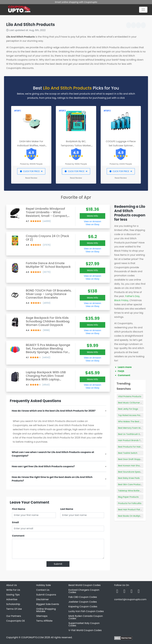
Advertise (12, 599)
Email (15, 522)
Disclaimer (42, 599)
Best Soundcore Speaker (131, 472)
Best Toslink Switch (128, 453)
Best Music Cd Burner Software (134, 403)
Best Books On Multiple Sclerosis (135, 516)
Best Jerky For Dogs (128, 409)
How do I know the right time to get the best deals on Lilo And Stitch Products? (52, 479)
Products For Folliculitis (130, 503)
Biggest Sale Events (48, 604)
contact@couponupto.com (130, 599)
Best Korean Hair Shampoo (132, 466)
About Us (12, 585)
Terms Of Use (14, 609)
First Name (19, 509)
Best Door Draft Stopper (130, 459)
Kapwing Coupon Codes (83, 607)
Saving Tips (13, 595)
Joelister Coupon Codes (83, 602)
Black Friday (121, 300)
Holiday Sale (43, 585)
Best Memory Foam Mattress (133, 428)
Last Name (67, 509)
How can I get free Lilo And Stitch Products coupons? (43, 466)
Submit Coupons (46, 595)
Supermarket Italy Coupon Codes (84, 624)
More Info (92, 216)
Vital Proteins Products (130, 396)
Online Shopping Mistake (46, 610)
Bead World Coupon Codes (85, 585)
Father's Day (132, 296)
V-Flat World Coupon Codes (85, 630)
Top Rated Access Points (131, 415)
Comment (18, 536)
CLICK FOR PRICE (31, 171)
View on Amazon (92, 221)
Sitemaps (42, 616)
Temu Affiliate (44, 621)
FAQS (121, 371)
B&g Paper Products (128, 497)
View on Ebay (92, 224)
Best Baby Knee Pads (129, 478)
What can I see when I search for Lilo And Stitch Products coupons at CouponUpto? (53, 454)
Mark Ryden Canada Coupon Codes (86, 617)
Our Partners (14, 616)
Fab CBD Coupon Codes (83, 597)
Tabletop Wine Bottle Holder (132, 491)
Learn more (125, 367)
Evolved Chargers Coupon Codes (84, 591)
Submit (58, 564)
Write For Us (13, 590)
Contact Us (43, 590)
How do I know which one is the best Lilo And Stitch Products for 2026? (54, 411)
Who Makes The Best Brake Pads (135, 422)
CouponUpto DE (16, 621)
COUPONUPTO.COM (32, 637)
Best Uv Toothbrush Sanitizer (133, 434)
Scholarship (13, 604)
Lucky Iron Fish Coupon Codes (86, 611)
